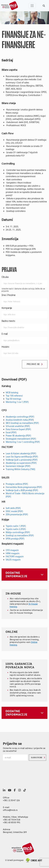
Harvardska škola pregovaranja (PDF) (24, 487)
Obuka (5, 277)
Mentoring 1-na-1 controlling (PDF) (23, 442)
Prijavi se (35, 364)
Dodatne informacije (24, 574)
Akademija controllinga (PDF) (20, 417)
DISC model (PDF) (14, 511)
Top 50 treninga (13, 399)
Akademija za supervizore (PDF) (21, 463)
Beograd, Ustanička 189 (15, 832)
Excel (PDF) (11, 432)
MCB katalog (12, 392)
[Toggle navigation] (32, 6)
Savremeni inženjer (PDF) (18, 466)
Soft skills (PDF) (13, 508)
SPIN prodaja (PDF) (15, 539)
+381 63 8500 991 (12, 822)
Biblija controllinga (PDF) (18, 532)
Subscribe (38, 757)
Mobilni (5, 347)
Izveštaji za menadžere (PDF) (20, 535)
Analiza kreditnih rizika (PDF (19, 420)
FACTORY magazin (15, 556)
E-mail (5, 334)
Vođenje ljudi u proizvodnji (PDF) (22, 460)
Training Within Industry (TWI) (20, 469)
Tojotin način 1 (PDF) (16, 526)
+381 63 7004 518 (12, 820)
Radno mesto (8, 321)
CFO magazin (12, 550)
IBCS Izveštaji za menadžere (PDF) (22, 423)
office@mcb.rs (10, 810)
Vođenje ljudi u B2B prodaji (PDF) (22, 490)
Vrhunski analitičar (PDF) (18, 426)
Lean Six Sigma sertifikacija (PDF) (22, 457)
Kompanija (7, 308)
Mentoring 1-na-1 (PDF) (17, 402)
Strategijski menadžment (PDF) (21, 439)
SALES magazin (13, 560)
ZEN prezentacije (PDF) (17, 514)
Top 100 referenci (14, 396)
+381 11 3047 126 (11, 800)
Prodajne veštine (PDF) (17, 484)
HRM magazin (13, 553)
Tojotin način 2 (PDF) (16, 529)
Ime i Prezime (9, 295)
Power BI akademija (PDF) (18, 436)
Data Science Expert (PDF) (18, 429)
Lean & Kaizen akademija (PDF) (21, 453)
